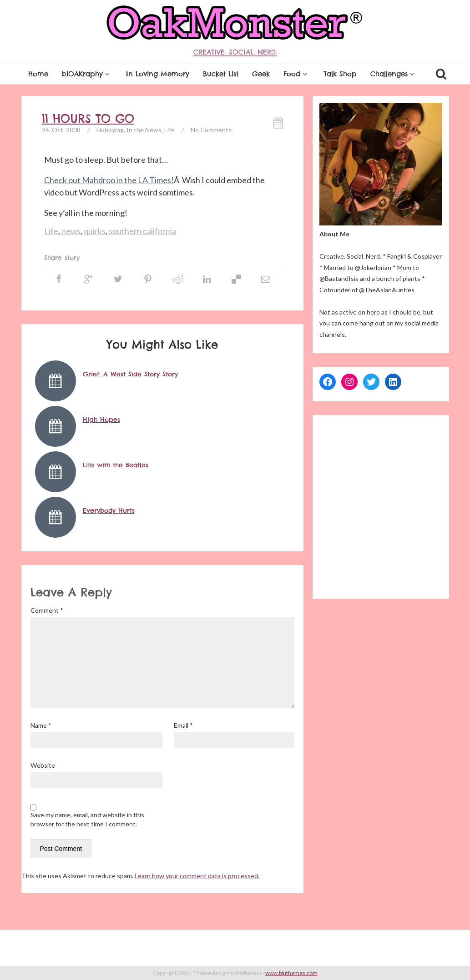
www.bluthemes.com (291, 973)
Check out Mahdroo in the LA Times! (109, 180)
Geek (261, 74)
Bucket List (221, 74)
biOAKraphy (87, 74)
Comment (47, 610)
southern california (142, 231)
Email (183, 725)
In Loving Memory (158, 74)
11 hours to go (88, 119)
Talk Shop (340, 74)
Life (169, 130)
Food (297, 74)
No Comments (211, 130)
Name (41, 725)
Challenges (394, 74)
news (71, 231)
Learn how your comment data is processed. (197, 876)
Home (38, 74)
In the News (144, 130)
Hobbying (110, 130)
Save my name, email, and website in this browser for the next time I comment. (87, 819)
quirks (95, 231)
